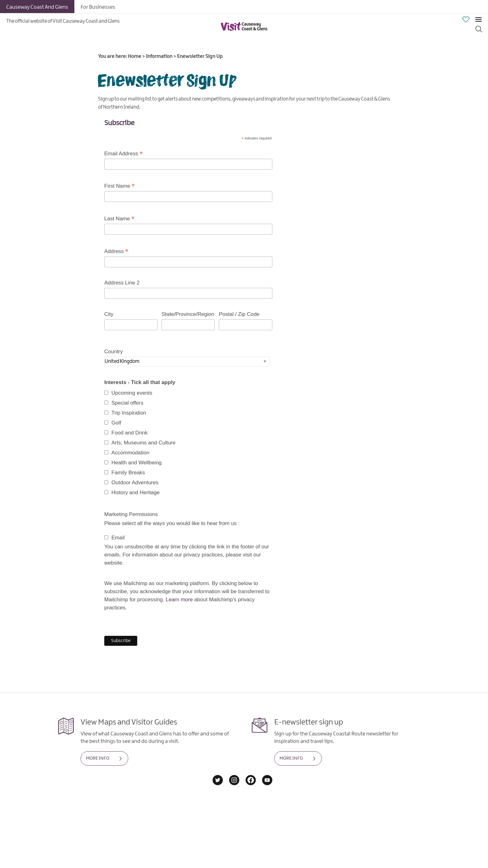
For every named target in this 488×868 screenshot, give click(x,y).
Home (135, 56)
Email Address (123, 154)
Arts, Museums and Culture (143, 443)
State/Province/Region (188, 314)
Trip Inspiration (129, 413)
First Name (120, 186)
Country (114, 352)
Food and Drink (129, 433)
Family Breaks (128, 473)
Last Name (119, 219)
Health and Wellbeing (136, 463)
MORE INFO (98, 758)
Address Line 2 (122, 283)
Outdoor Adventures (135, 483)
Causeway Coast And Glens (37, 7)
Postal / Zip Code (239, 314)
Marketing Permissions (131, 514)
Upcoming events (132, 393)
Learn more (179, 600)
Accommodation (130, 453)
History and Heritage (136, 493)
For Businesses (98, 7)
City (109, 314)
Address (116, 251)
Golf (116, 423)
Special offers (127, 403)
